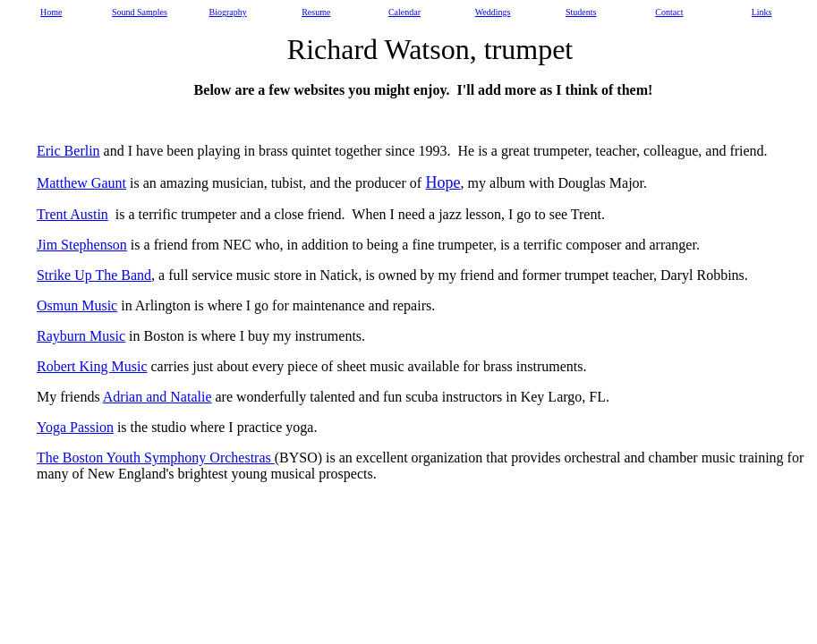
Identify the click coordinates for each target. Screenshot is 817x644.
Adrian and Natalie (157, 397)
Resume (316, 12)
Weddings (493, 12)
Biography (228, 12)
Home (51, 12)
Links (762, 12)
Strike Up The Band (94, 275)
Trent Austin (72, 214)
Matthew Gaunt (81, 183)
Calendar (404, 12)
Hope (443, 182)
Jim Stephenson (82, 245)
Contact (669, 12)
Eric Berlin (68, 151)
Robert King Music (92, 366)
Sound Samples (140, 12)
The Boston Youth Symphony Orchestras (156, 458)
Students (581, 12)
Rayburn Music (81, 336)
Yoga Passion (75, 427)
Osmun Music (77, 305)
